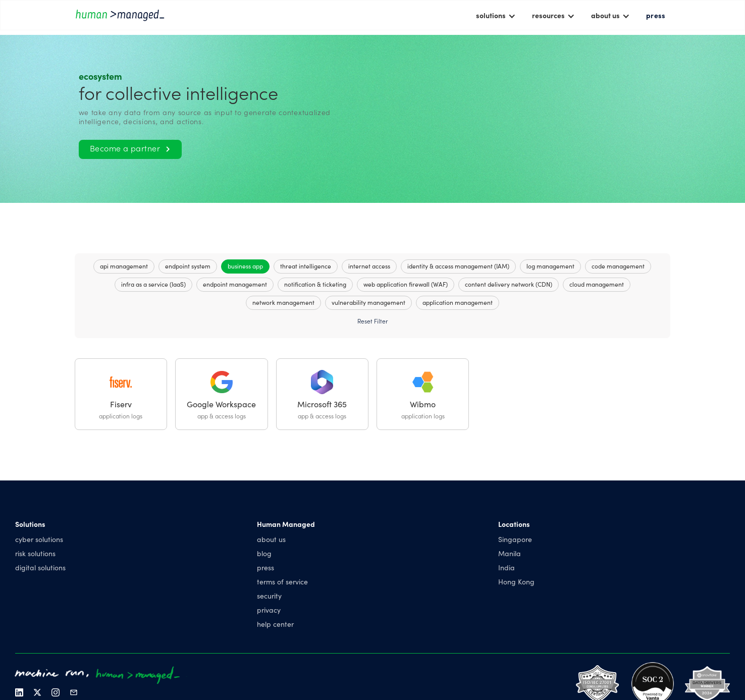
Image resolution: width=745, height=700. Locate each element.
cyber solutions (39, 539)
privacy (269, 610)
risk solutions (35, 553)
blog (264, 553)
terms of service (282, 581)
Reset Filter (373, 321)
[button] (496, 15)
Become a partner (130, 148)
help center (275, 624)
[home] (120, 15)
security (269, 596)
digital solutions (40, 567)
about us (271, 539)
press (656, 15)
